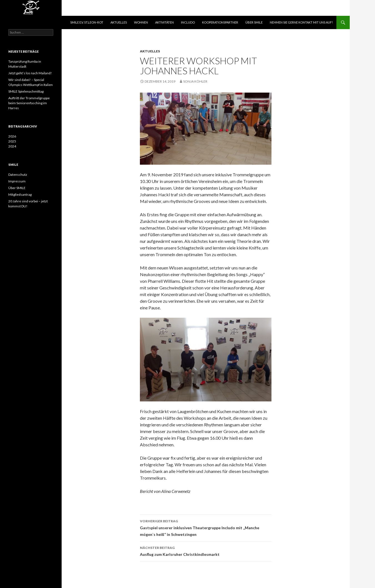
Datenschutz (18, 175)
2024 (12, 146)
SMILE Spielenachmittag (26, 91)
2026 (12, 136)
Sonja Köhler (195, 81)
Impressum (17, 181)
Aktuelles (119, 22)
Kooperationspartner (220, 22)
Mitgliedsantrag (20, 194)
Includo (188, 22)
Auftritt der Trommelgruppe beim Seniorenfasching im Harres (29, 103)
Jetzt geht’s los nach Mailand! (30, 73)
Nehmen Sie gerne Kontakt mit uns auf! (301, 22)
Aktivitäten (164, 22)
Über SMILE (254, 22)
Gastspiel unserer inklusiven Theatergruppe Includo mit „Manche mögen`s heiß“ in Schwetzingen (206, 527)
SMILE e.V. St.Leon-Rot (87, 22)
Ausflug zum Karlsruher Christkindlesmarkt (206, 551)
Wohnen (141, 22)
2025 (12, 141)
